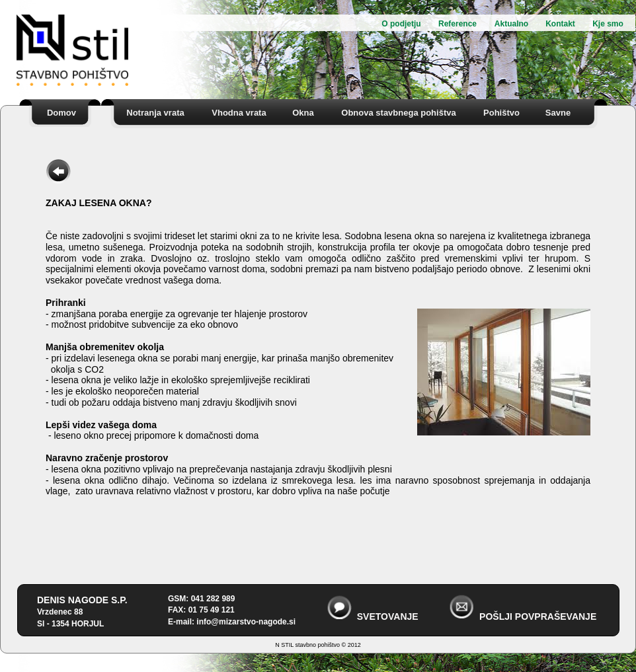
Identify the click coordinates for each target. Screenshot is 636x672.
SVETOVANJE (388, 616)
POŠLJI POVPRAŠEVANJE (538, 616)
